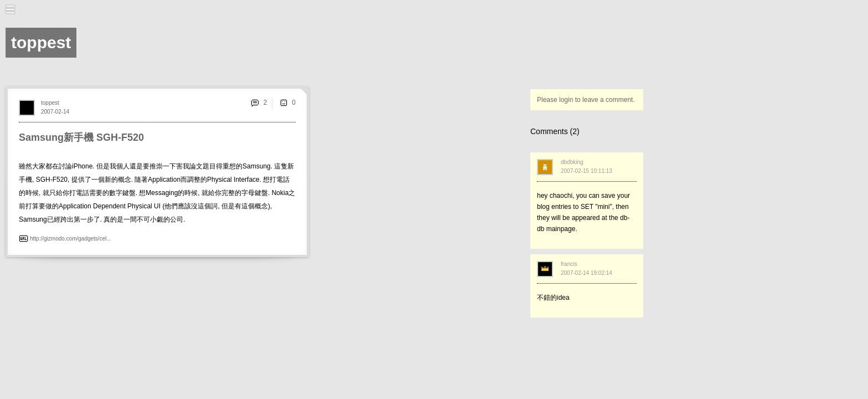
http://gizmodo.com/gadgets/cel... (71, 239)
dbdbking (572, 162)
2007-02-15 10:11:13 (587, 171)
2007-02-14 (55, 112)
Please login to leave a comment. (586, 100)
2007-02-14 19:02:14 (587, 273)
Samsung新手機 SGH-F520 (81, 137)
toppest (50, 103)
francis (569, 264)
